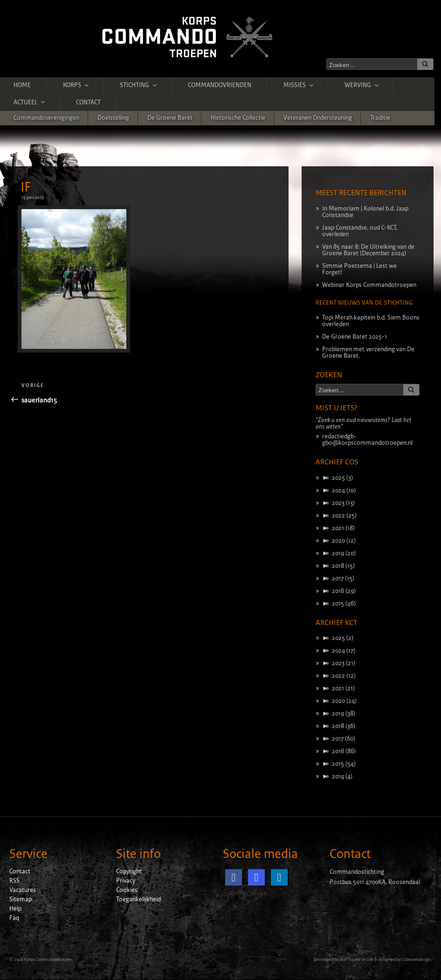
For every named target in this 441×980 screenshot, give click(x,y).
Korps (76, 85)
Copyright (129, 871)
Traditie (380, 118)
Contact (88, 102)
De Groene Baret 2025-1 (355, 337)
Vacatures (23, 890)
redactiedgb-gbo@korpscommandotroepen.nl (367, 440)
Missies (299, 85)
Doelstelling (113, 118)
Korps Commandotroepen (48, 960)
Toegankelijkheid (138, 899)
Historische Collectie (238, 118)
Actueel (30, 102)
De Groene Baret (170, 118)
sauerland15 (84, 148)
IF (26, 187)
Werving (362, 85)
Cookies (127, 890)
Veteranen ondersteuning (318, 118)
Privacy (126, 881)
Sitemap (21, 899)
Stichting (139, 85)
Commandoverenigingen (46, 118)
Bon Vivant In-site (357, 960)
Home (22, 85)
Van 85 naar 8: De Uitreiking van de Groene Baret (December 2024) (368, 250)
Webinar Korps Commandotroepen (369, 285)
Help (15, 909)
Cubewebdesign (416, 960)
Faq (14, 918)
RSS (14, 881)
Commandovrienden (220, 85)
